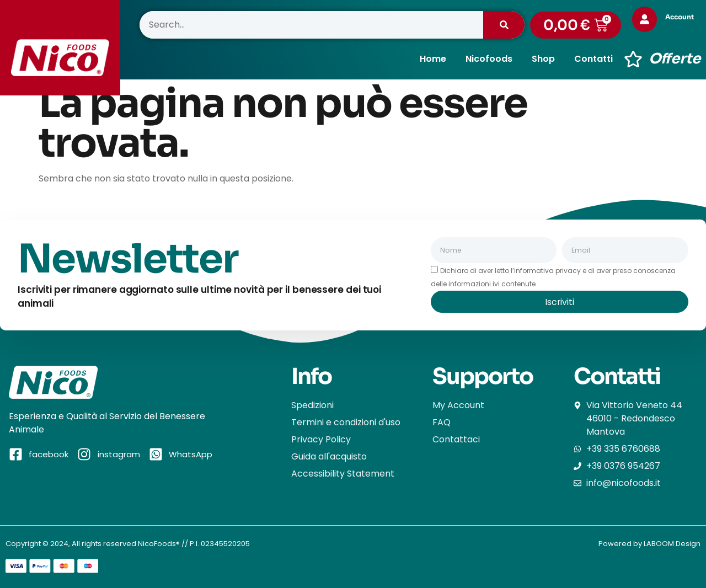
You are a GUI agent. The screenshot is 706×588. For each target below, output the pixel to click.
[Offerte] (633, 59)
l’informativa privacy (546, 271)
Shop (543, 59)
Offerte (675, 59)
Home (433, 59)
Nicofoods (489, 59)
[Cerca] (504, 25)
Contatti (593, 59)
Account (681, 17)
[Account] (645, 19)
